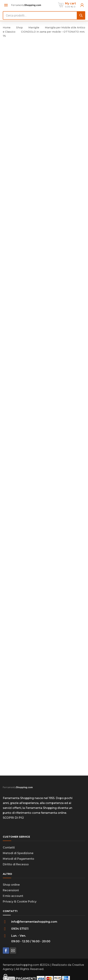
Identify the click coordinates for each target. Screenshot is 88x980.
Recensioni (11, 890)
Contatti (9, 848)
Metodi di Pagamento (18, 859)
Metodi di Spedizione (18, 853)
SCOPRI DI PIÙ (13, 818)
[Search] (81, 15)
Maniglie (34, 28)
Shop (19, 28)
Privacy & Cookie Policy (20, 902)
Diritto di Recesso (16, 864)
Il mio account (13, 896)
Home (7, 28)
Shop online (11, 885)
